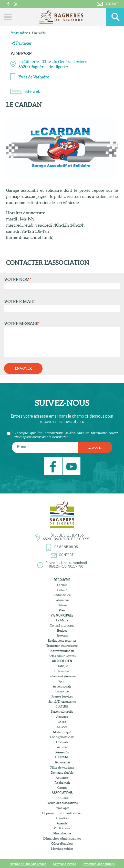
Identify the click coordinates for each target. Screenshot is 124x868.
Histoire (62, 590)
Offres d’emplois (62, 844)
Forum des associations (62, 803)
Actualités (62, 818)
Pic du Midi (62, 783)
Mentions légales (64, 864)
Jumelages (62, 808)
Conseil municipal (62, 625)
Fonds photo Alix (62, 737)
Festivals (62, 742)
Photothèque (62, 833)
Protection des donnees (99, 864)
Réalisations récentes (62, 640)
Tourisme (62, 757)
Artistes (62, 747)
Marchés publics (62, 849)
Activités (62, 717)
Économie (62, 691)
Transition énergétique (62, 646)
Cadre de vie (62, 595)
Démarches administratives (62, 838)
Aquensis (62, 778)
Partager (24, 43)
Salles (62, 722)
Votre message (61, 339)
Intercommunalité (62, 651)
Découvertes (62, 762)
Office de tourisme (62, 767)
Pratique (62, 666)
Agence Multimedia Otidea (28, 864)
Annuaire (19, 33)
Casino (62, 788)
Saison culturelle (62, 711)
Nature (62, 605)
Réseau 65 (62, 752)
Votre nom (61, 284)
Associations (62, 793)
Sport (62, 681)
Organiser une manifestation (62, 813)
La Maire (62, 620)
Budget (62, 630)
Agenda (62, 823)
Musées (62, 727)
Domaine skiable (62, 773)
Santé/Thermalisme (62, 702)
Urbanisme (62, 671)
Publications (62, 828)
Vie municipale (62, 615)
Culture (62, 707)
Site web (32, 91)
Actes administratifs (62, 656)
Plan (62, 610)
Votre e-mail (61, 306)
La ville (62, 585)
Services (62, 636)
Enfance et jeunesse (62, 676)
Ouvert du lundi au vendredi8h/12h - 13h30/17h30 (66, 565)
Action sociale (62, 686)
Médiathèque (62, 732)
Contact (108, 4)
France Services (62, 696)
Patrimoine (62, 600)
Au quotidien (62, 661)
